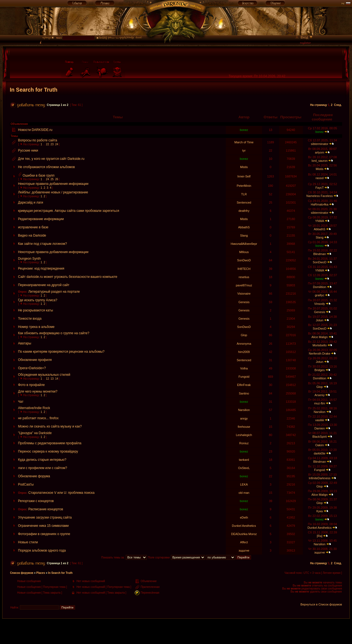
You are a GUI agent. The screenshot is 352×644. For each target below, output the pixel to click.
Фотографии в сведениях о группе (44, 534)
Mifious (244, 252)
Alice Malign (319, 337)
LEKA (244, 484)
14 (57, 379)
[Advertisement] (176, 631)
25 (52, 179)
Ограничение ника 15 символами (43, 526)
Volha (244, 368)
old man (244, 493)
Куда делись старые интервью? (42, 460)
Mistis (244, 167)
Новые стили (28, 542)
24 (57, 144)
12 (47, 379)
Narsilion (244, 410)
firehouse (244, 427)
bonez (244, 130)
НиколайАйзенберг (244, 244)
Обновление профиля (35, 360)
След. (338, 105)
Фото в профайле (31, 385)
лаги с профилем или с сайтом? (42, 468)
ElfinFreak (244, 385)
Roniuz (244, 443)
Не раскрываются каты (35, 310)
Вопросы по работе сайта (37, 140)
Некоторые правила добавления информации (53, 184)
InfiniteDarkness (320, 478)
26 (57, 179)
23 (52, 144)
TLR (244, 194)
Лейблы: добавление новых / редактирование (53, 192)
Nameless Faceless (320, 196)
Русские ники (28, 150)
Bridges (319, 370)
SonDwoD (244, 260)
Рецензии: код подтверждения (41, 268)
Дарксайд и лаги (30, 202)
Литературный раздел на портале (54, 292)
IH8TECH (244, 269)
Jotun (320, 320)
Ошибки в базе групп (38, 176)
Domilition (320, 287)
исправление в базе (33, 227)
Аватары (24, 343)
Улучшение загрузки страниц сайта (45, 517)
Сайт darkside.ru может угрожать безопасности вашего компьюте (68, 277)
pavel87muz (244, 285)
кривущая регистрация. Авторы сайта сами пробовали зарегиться (68, 211)
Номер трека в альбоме (36, 327)
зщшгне (244, 550)
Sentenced (244, 202)
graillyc (320, 295)
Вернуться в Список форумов (321, 604)
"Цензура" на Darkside (35, 433)
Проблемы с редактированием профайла (50, 443)
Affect (244, 542)
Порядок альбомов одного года (42, 550)
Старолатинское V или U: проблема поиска (61, 493)
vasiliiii (320, 420)
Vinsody (320, 304)
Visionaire (244, 294)
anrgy (244, 418)
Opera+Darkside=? (32, 368)
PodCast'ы (26, 484)
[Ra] (320, 536)
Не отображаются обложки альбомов (46, 167)
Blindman (320, 254)
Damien (320, 428)
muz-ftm (320, 403)
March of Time (244, 142)
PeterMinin (244, 186)
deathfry (244, 211)
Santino (244, 393)
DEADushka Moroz (244, 534)
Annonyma (244, 344)
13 (52, 379)
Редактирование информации (41, 219)
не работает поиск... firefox (38, 418)
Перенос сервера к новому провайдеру (48, 451)
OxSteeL (244, 468)
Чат (21, 402)
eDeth (244, 517)
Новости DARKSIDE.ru (35, 130)
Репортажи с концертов (36, 501)
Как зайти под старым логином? (42, 244)
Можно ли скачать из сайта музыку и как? (50, 426)
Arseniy (320, 395)
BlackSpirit (320, 437)
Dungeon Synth (29, 259)
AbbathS (244, 227)
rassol (319, 178)
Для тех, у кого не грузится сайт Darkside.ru (51, 159)
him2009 (244, 352)
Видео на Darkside (32, 235)
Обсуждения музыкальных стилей (44, 375)
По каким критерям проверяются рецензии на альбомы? (61, 352)
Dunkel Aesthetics (244, 526)
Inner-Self (244, 176)
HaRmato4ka (320, 204)
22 (47, 144)
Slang (244, 235)
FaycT (320, 188)
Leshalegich (244, 435)
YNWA (320, 221)
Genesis (244, 302)
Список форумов (22, 573)
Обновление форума (34, 476)
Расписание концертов (46, 509)
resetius (244, 277)
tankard (244, 460)
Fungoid (244, 377)
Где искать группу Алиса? (38, 300)
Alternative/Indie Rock (34, 408)
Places (41, 573)
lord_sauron (320, 161)
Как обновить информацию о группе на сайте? (53, 333)
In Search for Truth (33, 90)
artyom (320, 152)
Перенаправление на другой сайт (44, 285)
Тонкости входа (30, 319)
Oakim (320, 445)
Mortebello (319, 345)
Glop (244, 335)
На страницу (319, 105)
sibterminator (320, 144)
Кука (320, 511)
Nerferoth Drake (320, 353)
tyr (244, 150)
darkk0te (320, 453)
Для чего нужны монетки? (38, 391)
